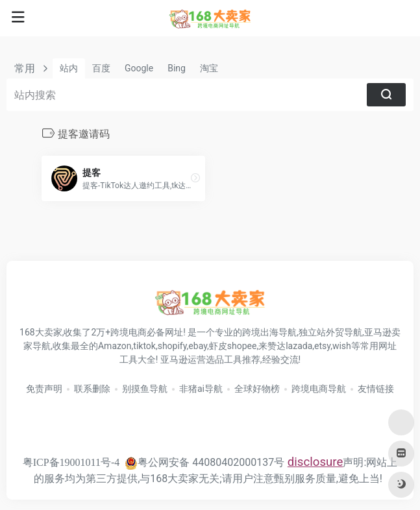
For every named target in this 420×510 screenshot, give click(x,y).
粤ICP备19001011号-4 (71, 462)
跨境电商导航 (319, 389)
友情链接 (376, 389)
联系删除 (92, 389)
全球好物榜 (257, 389)
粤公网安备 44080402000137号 (204, 462)
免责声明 (44, 389)
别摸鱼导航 (145, 389)
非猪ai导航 (201, 389)
